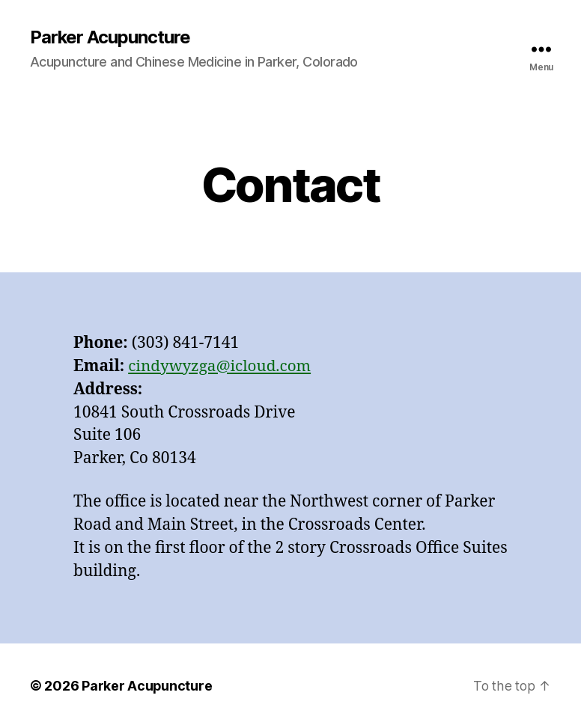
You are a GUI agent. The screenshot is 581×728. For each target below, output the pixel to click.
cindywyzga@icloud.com (221, 366)
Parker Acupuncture (110, 37)
